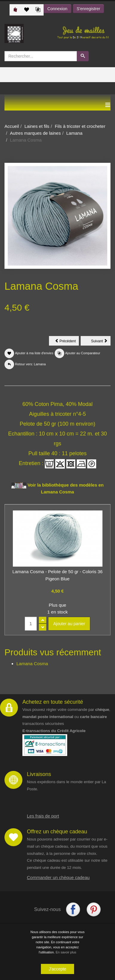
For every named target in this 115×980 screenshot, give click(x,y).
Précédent (67, 342)
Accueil (12, 126)
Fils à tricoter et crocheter (80, 126)
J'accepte (57, 970)
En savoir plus (66, 953)
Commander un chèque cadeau (58, 877)
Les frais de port (43, 816)
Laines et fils (37, 126)
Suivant (101, 342)
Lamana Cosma (32, 664)
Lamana (74, 133)
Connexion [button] (57, 9)
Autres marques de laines (35, 133)
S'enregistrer (89, 9)
